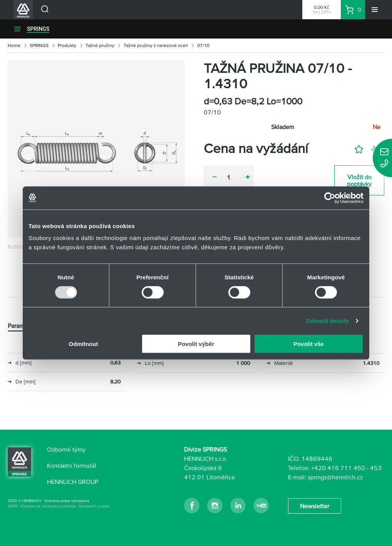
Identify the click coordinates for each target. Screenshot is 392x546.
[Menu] (375, 10)
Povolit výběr (196, 344)
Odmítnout (84, 344)
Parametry (21, 326)
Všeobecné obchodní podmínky (48, 506)
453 (376, 468)
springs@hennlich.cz (335, 477)
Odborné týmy (66, 449)
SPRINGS (38, 29)
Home (14, 45)
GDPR (13, 506)
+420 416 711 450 (338, 468)
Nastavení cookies (94, 506)
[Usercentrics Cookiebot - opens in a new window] (330, 198)
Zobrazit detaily (327, 320)
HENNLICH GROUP (73, 482)
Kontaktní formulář (72, 465)
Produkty (67, 45)
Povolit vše (309, 344)
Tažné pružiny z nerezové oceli (156, 45)
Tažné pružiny (100, 45)
